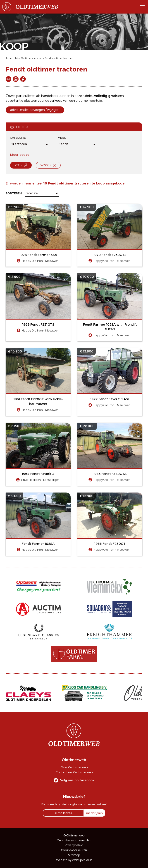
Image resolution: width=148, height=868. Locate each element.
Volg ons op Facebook (77, 780)
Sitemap (74, 855)
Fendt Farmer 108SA (38, 544)
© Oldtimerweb (74, 835)
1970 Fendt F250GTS (110, 255)
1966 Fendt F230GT (110, 544)
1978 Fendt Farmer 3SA (38, 255)
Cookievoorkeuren (74, 850)
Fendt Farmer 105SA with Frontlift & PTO (110, 327)
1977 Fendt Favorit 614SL (110, 399)
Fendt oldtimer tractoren (60, 58)
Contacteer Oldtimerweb (74, 772)
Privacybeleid (74, 845)
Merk (62, 138)
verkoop (56, 101)
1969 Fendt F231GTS (38, 325)
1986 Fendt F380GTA (110, 474)
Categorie (18, 138)
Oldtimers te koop (32, 58)
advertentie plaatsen (21, 101)
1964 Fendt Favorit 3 (38, 474)
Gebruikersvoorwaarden (74, 840)
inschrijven (94, 813)
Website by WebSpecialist (74, 860)
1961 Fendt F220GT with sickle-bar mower (38, 402)
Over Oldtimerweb (74, 767)
